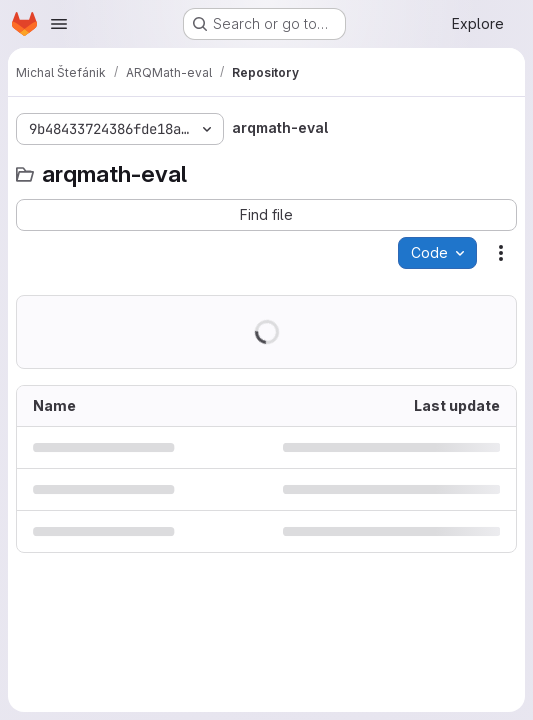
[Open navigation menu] (59, 24)
